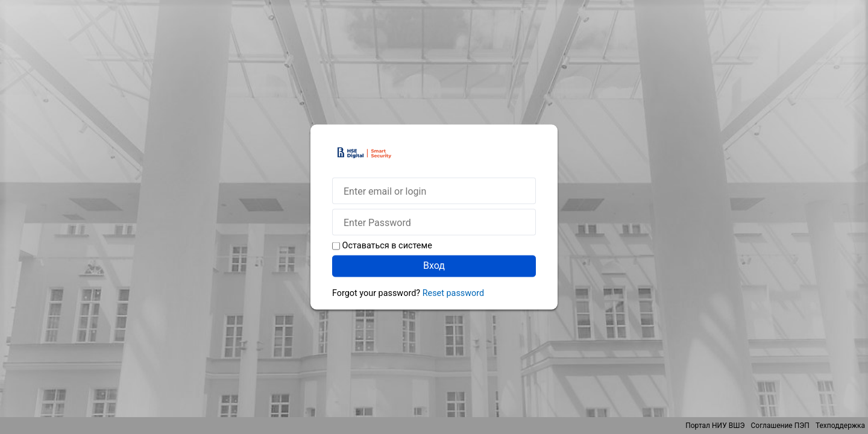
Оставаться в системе (387, 246)
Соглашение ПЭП (780, 426)
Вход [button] (434, 266)
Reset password (453, 293)
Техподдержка (840, 426)
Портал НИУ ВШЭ (715, 426)
